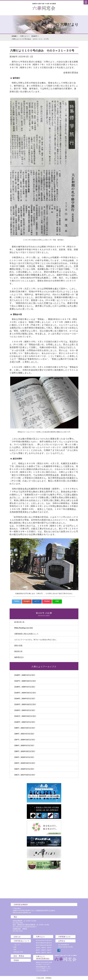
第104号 (44, 943)
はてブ (37, 601)
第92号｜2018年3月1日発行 (24, 769)
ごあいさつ (17, 945)
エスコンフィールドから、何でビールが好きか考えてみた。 (36, 640)
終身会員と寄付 (18, 952)
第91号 (49, 953)
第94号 (49, 950)
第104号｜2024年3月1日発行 (25, 699)
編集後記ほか (19, 657)
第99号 (38, 948)
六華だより (24, 36)
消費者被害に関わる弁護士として (26, 634)
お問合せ (62, 941)
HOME (14, 36)
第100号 (49, 945)
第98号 (44, 948)
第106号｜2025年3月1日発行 (25, 687)
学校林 (16, 960)
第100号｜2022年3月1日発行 (25, 722)
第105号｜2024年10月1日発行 (25, 693)
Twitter (17, 601)
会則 (15, 950)
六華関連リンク (65, 937)
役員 (15, 947)
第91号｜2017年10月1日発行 (25, 775)
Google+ (27, 601)
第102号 (34, 36)
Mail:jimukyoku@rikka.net (22, 913)
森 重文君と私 (19, 622)
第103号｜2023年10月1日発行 (25, 704)
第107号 (44, 940)
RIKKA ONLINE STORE (66, 947)
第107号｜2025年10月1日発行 (25, 681)
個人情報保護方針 (64, 945)
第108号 (38, 940)
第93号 (38, 953)
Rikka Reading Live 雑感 (23, 628)
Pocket (47, 601)
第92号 (44, 953)
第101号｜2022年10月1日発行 (25, 716)
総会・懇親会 (19, 956)
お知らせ (17, 937)
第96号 (38, 950)
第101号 (44, 945)
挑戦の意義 (18, 646)
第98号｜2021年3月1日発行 (24, 734)
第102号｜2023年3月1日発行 (25, 710)
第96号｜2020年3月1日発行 (24, 745)
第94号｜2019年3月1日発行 (24, 757)
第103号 (49, 943)
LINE (57, 601)
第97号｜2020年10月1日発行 (25, 740)
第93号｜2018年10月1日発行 (25, 763)
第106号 (49, 940)
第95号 (44, 950)
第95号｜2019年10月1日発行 (25, 751)
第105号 (38, 943)
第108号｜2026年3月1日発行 (25, 675)
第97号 (49, 948)
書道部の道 (18, 651)
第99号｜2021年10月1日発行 (25, 728)
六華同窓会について (22, 941)
